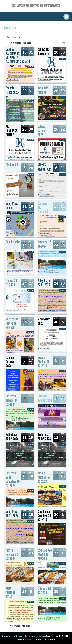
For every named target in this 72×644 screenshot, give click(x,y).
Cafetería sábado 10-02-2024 (12, 400)
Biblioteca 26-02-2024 (44, 437)
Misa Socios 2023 (44, 321)
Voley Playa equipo (12, 206)
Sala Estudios (13, 242)
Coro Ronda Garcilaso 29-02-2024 (45, 516)
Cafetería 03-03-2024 (45, 591)
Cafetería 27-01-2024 (45, 244)
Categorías (14, 37)
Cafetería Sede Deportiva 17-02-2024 (13, 479)
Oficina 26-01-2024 (12, 283)
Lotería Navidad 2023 (42, 131)
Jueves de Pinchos (43, 90)
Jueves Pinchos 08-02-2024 (44, 362)
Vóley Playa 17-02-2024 (12, 514)
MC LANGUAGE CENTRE (11, 131)
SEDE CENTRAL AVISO (11, 593)
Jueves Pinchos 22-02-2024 (12, 554)
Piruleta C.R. (12, 165)
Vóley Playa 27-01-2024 (44, 283)
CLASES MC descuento (43, 52)
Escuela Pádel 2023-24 (12, 92)
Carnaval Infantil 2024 (45, 398)
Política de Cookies (45, 640)
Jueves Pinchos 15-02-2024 (44, 477)
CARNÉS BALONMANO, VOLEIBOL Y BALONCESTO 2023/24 (18, 56)
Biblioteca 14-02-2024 (12, 437)
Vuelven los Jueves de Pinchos (12, 323)
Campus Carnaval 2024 (11, 362)
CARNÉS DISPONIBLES (45, 167)
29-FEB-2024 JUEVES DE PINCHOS (45, 554)
